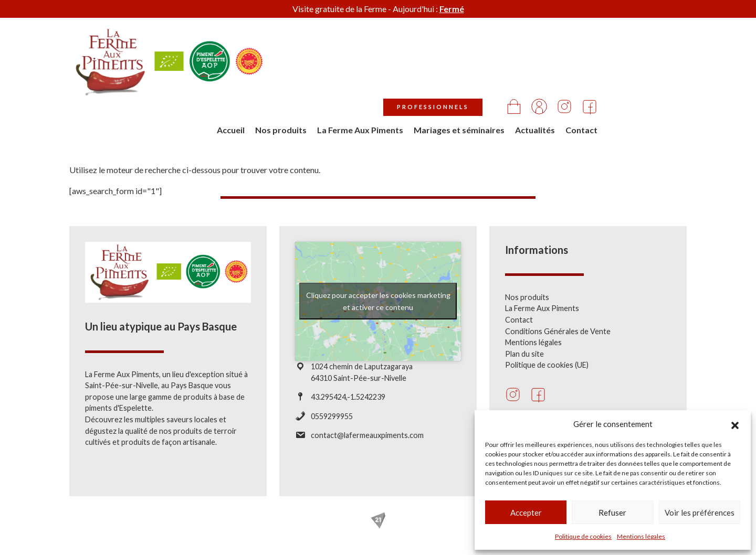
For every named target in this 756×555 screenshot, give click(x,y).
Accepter (526, 513)
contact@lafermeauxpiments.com (367, 435)
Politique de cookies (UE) (547, 365)
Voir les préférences (700, 513)
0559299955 (332, 416)
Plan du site (524, 354)
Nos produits (370, 72)
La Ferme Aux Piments (449, 72)
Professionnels (522, 49)
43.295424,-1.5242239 (348, 397)
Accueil (320, 72)
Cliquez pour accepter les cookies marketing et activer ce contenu (378, 301)
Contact (671, 72)
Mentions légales (641, 536)
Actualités (624, 72)
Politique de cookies (583, 536)
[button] (735, 424)
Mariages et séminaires (548, 72)
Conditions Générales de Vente (558, 331)
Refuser (612, 513)
